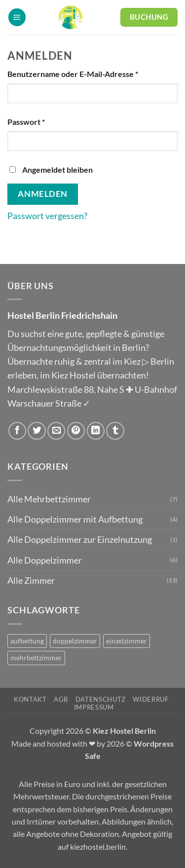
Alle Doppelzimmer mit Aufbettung (75, 519)
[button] (17, 17)
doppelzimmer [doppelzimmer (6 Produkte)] (75, 641)
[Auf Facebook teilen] (17, 431)
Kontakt (30, 699)
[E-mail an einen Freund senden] (56, 431)
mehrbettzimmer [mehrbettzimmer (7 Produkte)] (36, 658)
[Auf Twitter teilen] (37, 431)
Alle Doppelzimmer (45, 560)
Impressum (94, 707)
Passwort (48, 121)
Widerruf (150, 699)
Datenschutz (101, 699)
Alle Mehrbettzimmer (49, 499)
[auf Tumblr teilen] (115, 431)
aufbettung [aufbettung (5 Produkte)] (27, 641)
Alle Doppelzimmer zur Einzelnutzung (80, 540)
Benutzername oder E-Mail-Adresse (92, 73)
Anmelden (42, 194)
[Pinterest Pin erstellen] (76, 431)
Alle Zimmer (31, 581)
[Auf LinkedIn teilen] (96, 431)
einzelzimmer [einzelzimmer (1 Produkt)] (127, 641)
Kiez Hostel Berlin (124, 731)
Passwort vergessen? (47, 216)
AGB (61, 699)
